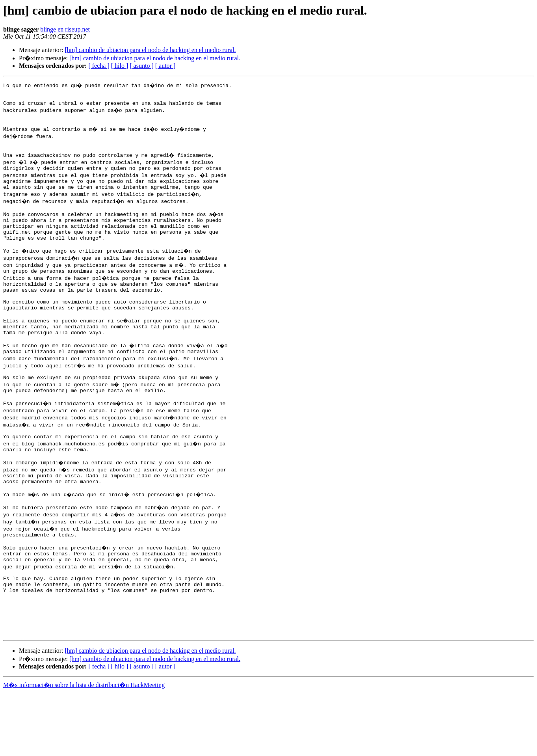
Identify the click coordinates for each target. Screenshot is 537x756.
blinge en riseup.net (65, 29)
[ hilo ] (120, 66)
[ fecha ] (99, 66)
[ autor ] (165, 66)
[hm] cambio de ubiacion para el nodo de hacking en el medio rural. (150, 50)
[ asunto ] (141, 66)
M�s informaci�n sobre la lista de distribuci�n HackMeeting (84, 749)
